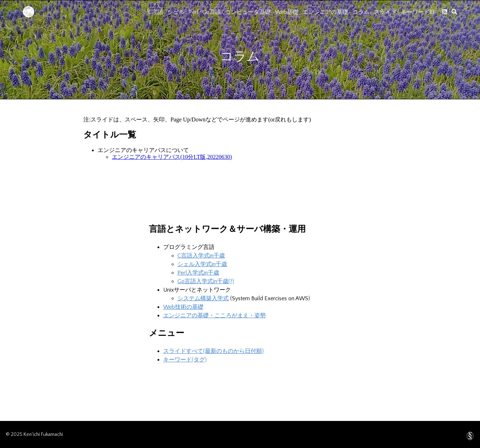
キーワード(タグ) (185, 360)
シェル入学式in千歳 (202, 264)
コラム (361, 12)
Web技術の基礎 (183, 307)
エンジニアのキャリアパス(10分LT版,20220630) (172, 157)
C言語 (156, 12)
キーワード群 (418, 12)
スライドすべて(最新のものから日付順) (213, 351)
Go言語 (212, 12)
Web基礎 (287, 12)
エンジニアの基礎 (325, 12)
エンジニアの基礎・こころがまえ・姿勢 (215, 316)
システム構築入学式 (203, 298)
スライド (385, 12)
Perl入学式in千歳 (198, 273)
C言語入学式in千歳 (201, 256)
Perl (193, 12)
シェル (176, 12)
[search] (454, 12)
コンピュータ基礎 (248, 12)
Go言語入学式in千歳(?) (206, 281)
